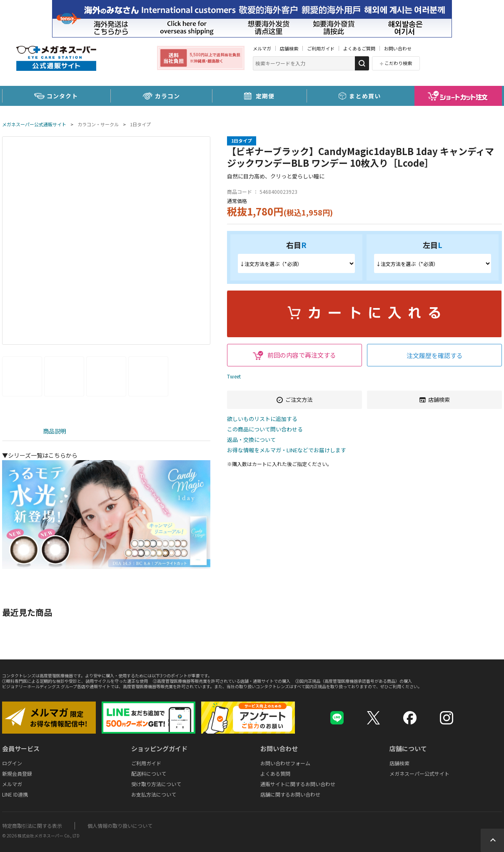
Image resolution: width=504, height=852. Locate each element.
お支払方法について (154, 794)
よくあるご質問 (359, 48)
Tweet (234, 376)
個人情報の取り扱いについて (120, 826)
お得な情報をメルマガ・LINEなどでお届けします (287, 450)
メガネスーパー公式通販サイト (34, 124)
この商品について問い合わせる (265, 430)
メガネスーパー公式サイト (419, 773)
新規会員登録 (17, 773)
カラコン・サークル (98, 124)
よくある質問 (275, 773)
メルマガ (262, 48)
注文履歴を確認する (435, 355)
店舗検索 (289, 48)
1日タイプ (140, 124)
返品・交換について (251, 440)
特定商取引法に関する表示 (32, 826)
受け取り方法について (156, 784)
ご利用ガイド (321, 48)
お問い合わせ (398, 48)
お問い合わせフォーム (285, 763)
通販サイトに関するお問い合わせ (298, 784)
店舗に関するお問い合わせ (290, 794)
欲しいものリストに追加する (262, 419)
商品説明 (55, 431)
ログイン (12, 763)
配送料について (149, 773)
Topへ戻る (492, 840)
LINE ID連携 (15, 794)
